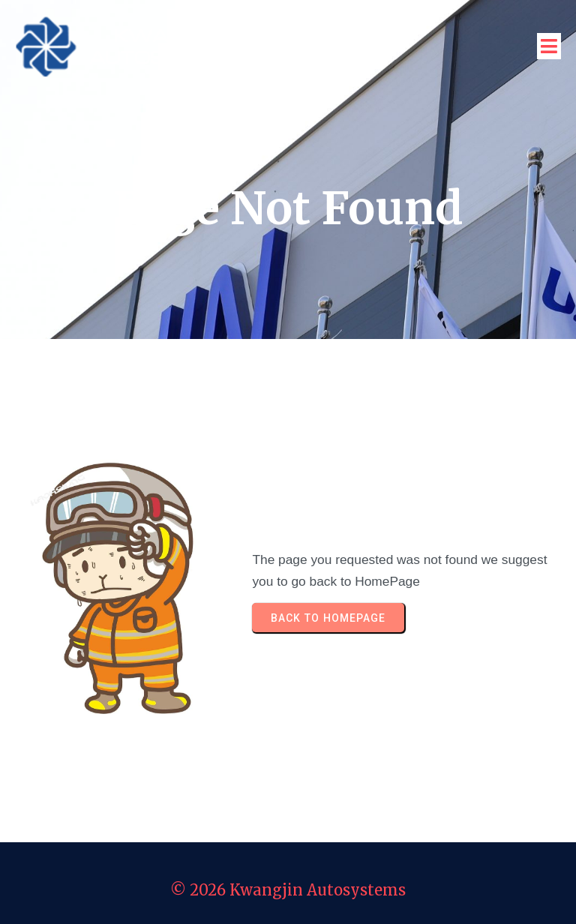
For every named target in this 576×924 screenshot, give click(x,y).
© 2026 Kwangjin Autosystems (288, 890)
